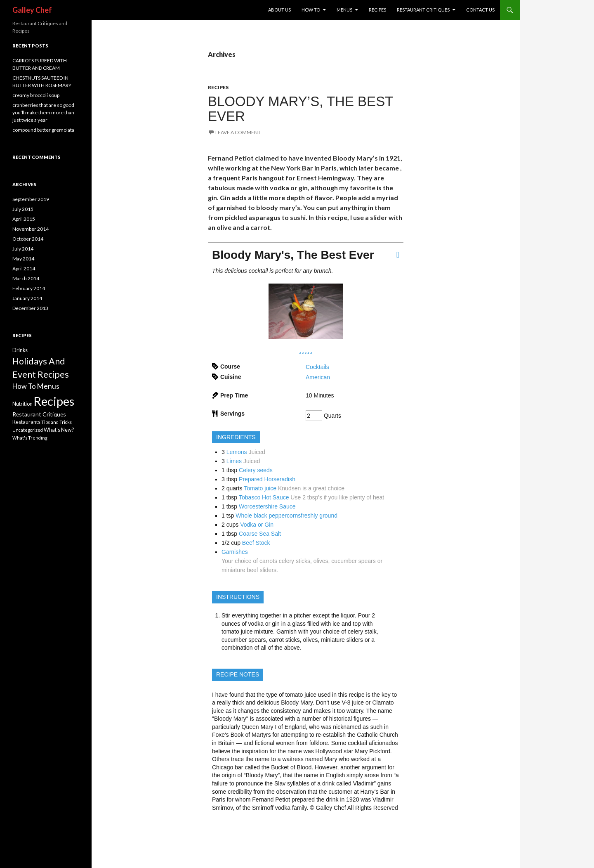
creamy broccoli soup (36, 95)
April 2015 (24, 219)
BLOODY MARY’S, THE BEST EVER (301, 109)
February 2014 (29, 288)
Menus (344, 10)
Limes (234, 461)
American (318, 377)
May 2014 (23, 259)
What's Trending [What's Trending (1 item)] (30, 438)
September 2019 (31, 199)
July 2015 (23, 209)
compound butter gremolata (43, 130)
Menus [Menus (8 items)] (48, 386)
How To (311, 10)
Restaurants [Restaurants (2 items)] (26, 422)
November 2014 (31, 229)
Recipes (377, 10)
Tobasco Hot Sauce (264, 497)
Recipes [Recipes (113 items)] (54, 401)
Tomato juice (260, 488)
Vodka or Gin (257, 525)
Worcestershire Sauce (267, 506)
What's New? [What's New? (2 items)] (59, 430)
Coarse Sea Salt (260, 534)
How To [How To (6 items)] (24, 386)
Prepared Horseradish (267, 479)
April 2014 (24, 268)
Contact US (480, 10)
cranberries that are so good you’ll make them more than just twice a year (43, 112)
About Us (279, 10)
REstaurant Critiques (423, 10)
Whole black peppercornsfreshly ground (286, 516)
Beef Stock (256, 543)
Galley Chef (32, 10)
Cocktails (317, 367)
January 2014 (27, 298)
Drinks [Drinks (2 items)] (20, 350)
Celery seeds (256, 470)
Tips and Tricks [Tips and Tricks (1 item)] (57, 422)
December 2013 (30, 308)
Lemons (237, 452)
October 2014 (28, 239)
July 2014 (23, 249)
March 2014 (26, 278)
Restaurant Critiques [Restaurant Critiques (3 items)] (39, 414)
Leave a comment (238, 132)
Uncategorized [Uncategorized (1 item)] (28, 430)
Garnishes (235, 552)
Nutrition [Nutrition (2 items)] (22, 404)
